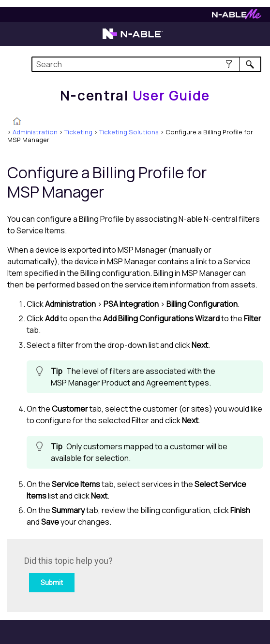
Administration (35, 132)
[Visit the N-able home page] (133, 38)
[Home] (135, 96)
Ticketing (78, 132)
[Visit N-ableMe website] (237, 17)
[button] (229, 64)
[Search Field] (146, 64)
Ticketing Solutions (129, 132)
